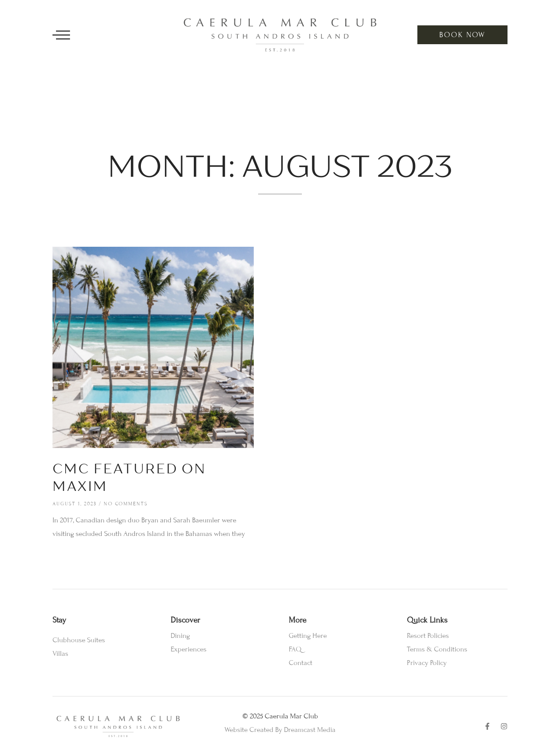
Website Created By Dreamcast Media (280, 730)
